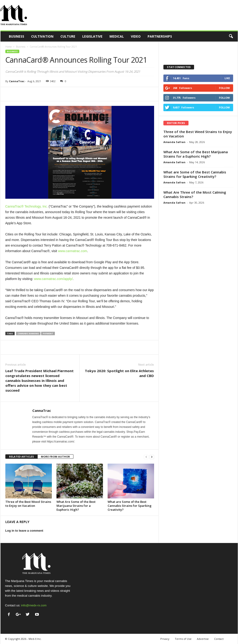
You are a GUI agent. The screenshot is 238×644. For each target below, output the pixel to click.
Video (136, 36)
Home (8, 47)
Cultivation (42, 36)
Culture (68, 36)
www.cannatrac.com (72, 251)
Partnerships (160, 36)
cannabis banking (28, 333)
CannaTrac (17, 81)
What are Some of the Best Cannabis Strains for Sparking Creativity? (130, 506)
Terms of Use (183, 639)
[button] (231, 36)
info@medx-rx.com (34, 605)
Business (17, 36)
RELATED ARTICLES (21, 457)
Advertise (203, 639)
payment (48, 333)
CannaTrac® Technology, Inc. (27, 206)
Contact (219, 639)
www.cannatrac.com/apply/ (53, 279)
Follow (224, 88)
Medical (117, 36)
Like (227, 78)
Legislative (92, 36)
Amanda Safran (174, 142)
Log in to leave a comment (24, 531)
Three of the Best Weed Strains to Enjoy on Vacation (28, 504)
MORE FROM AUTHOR (55, 457)
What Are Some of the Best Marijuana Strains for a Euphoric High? (76, 506)
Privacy (165, 639)
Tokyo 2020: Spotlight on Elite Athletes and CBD (119, 373)
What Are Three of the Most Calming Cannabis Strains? (195, 194)
